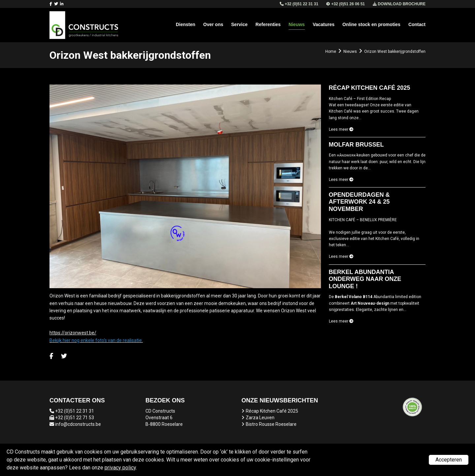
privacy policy (120, 468)
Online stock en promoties (371, 24)
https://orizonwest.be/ (73, 333)
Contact (417, 24)
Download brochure (399, 4)
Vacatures (324, 24)
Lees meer (341, 129)
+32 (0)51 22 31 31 (75, 411)
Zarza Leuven (260, 418)
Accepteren (449, 460)
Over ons (213, 24)
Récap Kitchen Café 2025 (272, 411)
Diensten (186, 24)
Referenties (268, 24)
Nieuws (297, 24)
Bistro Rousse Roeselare (271, 424)
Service (239, 24)
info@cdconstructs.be (78, 424)
